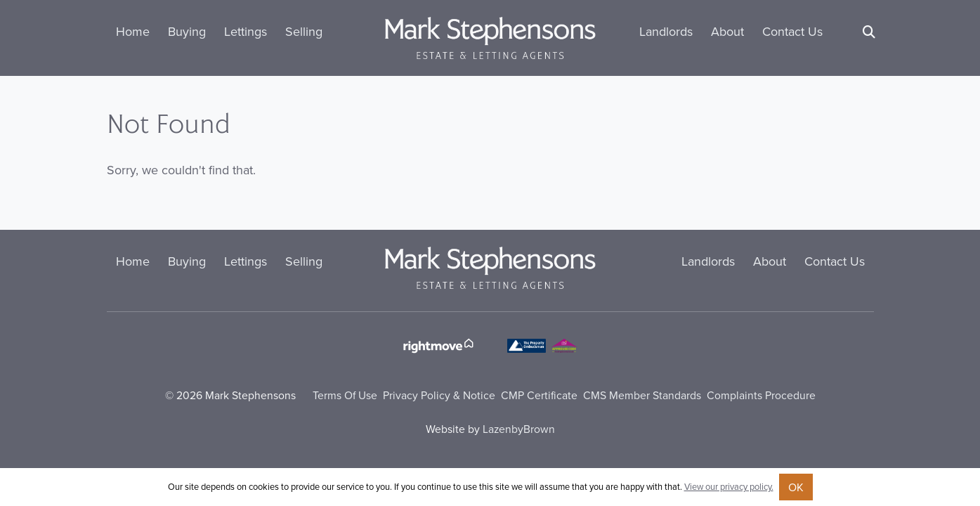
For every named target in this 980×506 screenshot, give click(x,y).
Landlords (666, 31)
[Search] (869, 32)
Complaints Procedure (761, 395)
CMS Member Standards (642, 395)
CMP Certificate (539, 395)
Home (133, 31)
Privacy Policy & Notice (439, 395)
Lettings (246, 31)
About (727, 31)
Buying (187, 31)
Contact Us (792, 31)
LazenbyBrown (519, 429)
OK (796, 487)
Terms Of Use (345, 395)
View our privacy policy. (729, 486)
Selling (304, 31)
